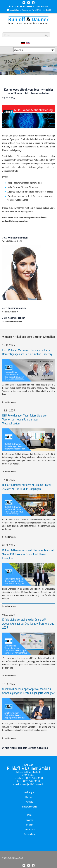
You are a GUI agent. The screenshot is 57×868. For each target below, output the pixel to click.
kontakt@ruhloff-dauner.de (20, 10)
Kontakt (30, 825)
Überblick (29, 797)
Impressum (29, 829)
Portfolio (29, 802)
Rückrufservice (10, 312)
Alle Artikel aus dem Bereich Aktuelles (26, 748)
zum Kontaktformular (13, 321)
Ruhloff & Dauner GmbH (15, 858)
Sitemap (30, 820)
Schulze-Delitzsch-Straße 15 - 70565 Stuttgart (30, 6)
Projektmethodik (29, 807)
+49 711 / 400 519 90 (31, 781)
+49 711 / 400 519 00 (43, 10)
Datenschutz (30, 834)
